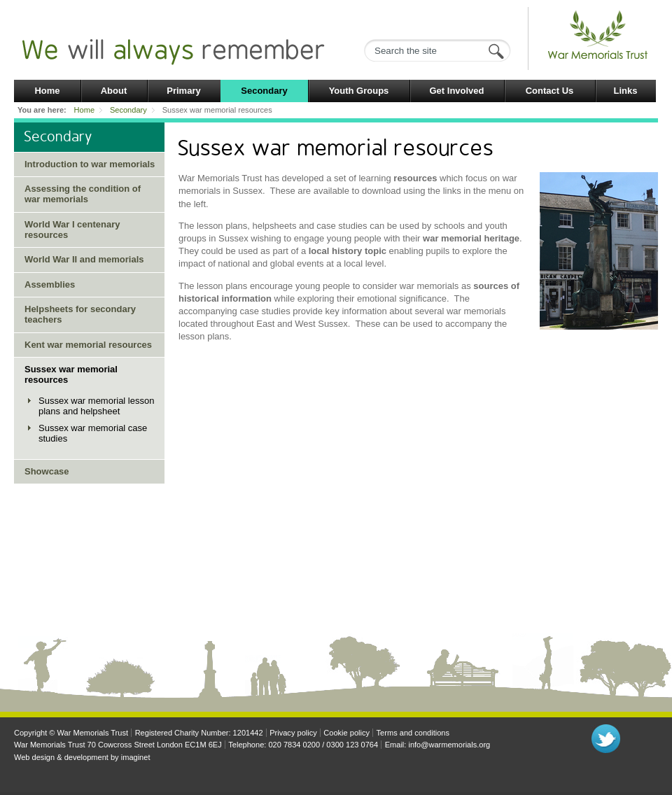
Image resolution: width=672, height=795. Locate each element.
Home (47, 91)
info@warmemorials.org (449, 745)
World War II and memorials (84, 259)
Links (626, 91)
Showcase (47, 471)
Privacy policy (293, 733)
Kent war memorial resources (88, 345)
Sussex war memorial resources (71, 374)
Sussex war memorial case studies (93, 433)
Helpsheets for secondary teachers (80, 314)
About (114, 91)
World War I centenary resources (72, 230)
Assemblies (50, 284)
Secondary (264, 91)
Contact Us (550, 91)
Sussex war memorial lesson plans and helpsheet (96, 406)
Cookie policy (346, 733)
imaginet (136, 757)
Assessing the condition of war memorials (83, 194)
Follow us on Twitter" (606, 739)
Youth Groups (359, 91)
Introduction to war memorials (90, 164)
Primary (183, 91)
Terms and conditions (413, 733)
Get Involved (456, 91)
